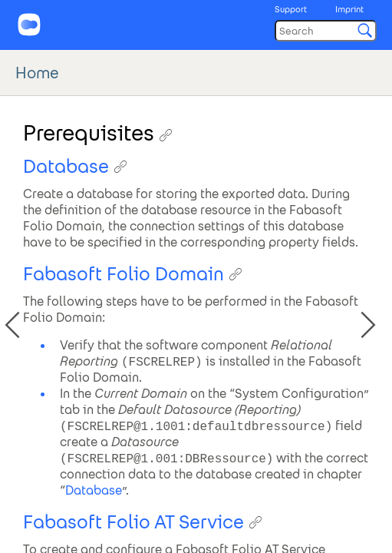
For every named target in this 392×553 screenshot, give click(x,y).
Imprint (349, 9)
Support (291, 9)
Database (94, 490)
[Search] (326, 31)
